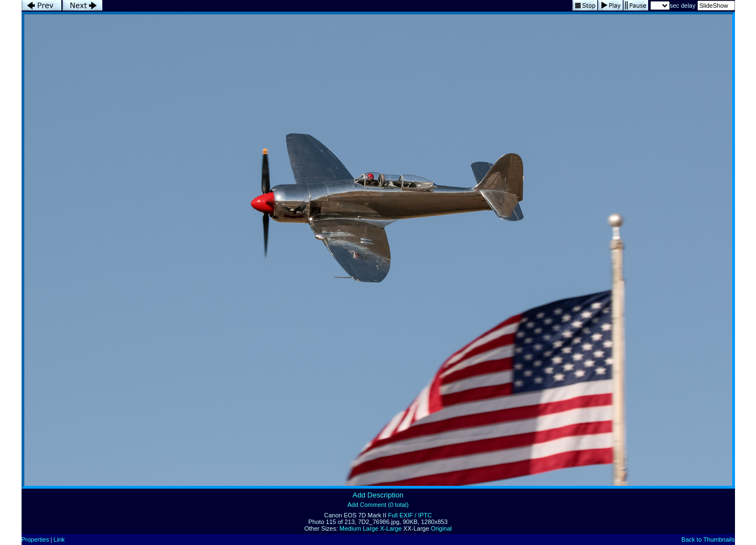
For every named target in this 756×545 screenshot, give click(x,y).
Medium (350, 528)
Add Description (378, 495)
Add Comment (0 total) (378, 505)
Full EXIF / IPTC (410, 515)
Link (59, 539)
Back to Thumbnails (708, 539)
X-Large (391, 528)
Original (441, 528)
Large (371, 528)
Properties (35, 539)
